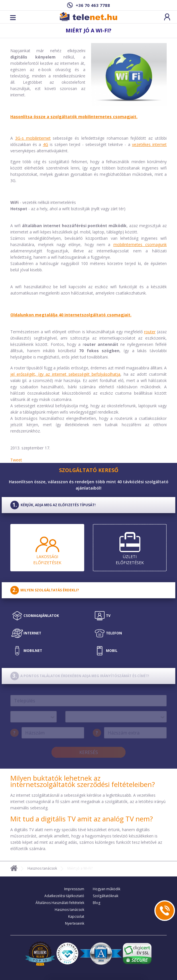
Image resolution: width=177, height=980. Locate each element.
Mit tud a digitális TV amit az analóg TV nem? (82, 819)
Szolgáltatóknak (106, 896)
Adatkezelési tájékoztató (64, 896)
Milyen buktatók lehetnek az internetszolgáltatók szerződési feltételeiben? (83, 781)
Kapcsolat (76, 916)
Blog (97, 903)
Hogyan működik (107, 889)
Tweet (16, 460)
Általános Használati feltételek (60, 903)
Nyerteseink (75, 923)
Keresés (89, 752)
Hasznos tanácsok (42, 868)
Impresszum (74, 889)
